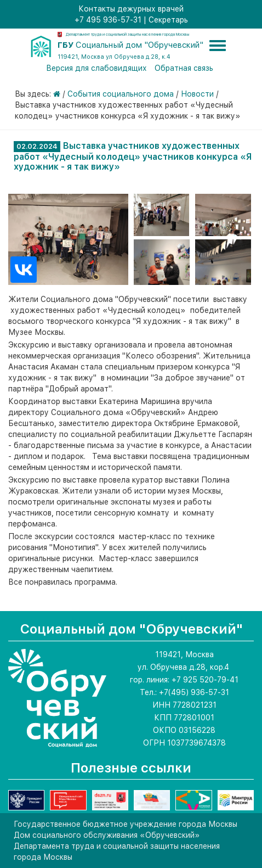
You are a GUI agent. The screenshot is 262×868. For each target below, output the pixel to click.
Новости (197, 94)
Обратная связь (184, 68)
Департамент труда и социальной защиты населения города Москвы (127, 34)
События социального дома (121, 94)
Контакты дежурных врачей (131, 9)
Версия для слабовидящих (96, 68)
